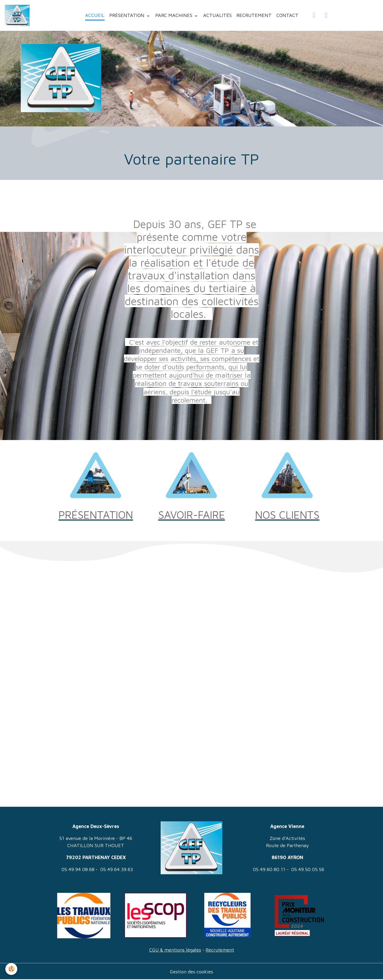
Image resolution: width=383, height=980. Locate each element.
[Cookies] (11, 969)
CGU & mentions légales (175, 950)
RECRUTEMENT (254, 15)
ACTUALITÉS (217, 15)
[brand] (18, 15)
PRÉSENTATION (128, 15)
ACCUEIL (95, 15)
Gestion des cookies (191, 972)
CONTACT (287, 15)
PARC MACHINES (174, 15)
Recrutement (220, 950)
